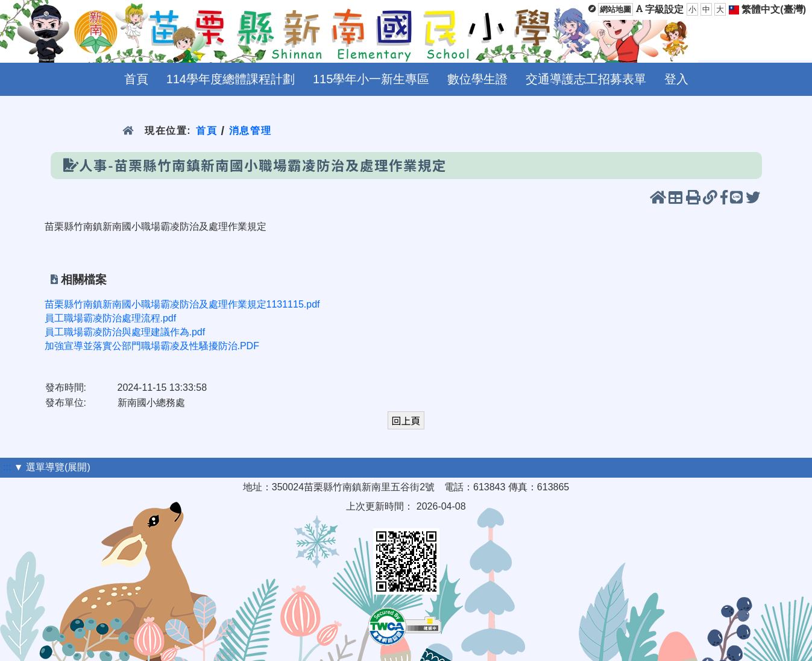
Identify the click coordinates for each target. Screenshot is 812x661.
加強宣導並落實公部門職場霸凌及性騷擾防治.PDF (152, 346)
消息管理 (250, 131)
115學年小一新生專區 (371, 79)
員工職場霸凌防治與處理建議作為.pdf (125, 332)
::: (7, 467)
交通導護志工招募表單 (586, 79)
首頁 (136, 79)
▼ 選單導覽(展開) (52, 467)
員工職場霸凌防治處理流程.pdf (111, 318)
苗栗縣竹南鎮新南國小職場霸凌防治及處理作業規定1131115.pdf (182, 304)
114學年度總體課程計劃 (231, 79)
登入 (676, 79)
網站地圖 (615, 9)
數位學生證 (477, 79)
